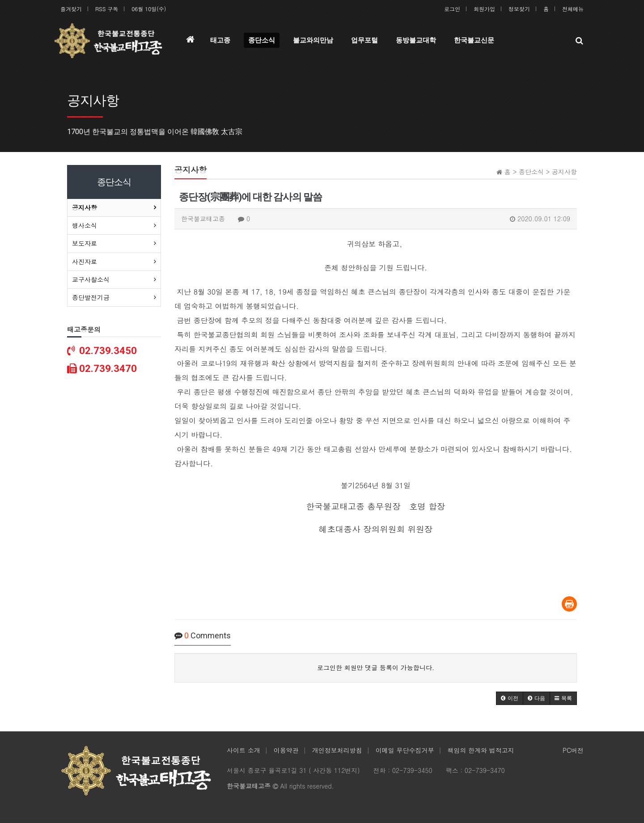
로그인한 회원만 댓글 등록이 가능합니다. (376, 667)
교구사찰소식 (91, 279)
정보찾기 (519, 9)
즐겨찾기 (71, 9)
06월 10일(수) (149, 9)
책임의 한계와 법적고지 (481, 750)
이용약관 (286, 750)
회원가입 (484, 9)
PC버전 (573, 750)
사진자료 (85, 262)
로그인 (452, 9)
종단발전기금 (91, 297)
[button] (510, 698)
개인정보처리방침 (337, 750)
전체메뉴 (573, 9)
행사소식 (85, 225)
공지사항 (85, 207)
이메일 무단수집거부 (405, 750)
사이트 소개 (244, 750)
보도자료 (85, 243)
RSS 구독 (107, 9)
